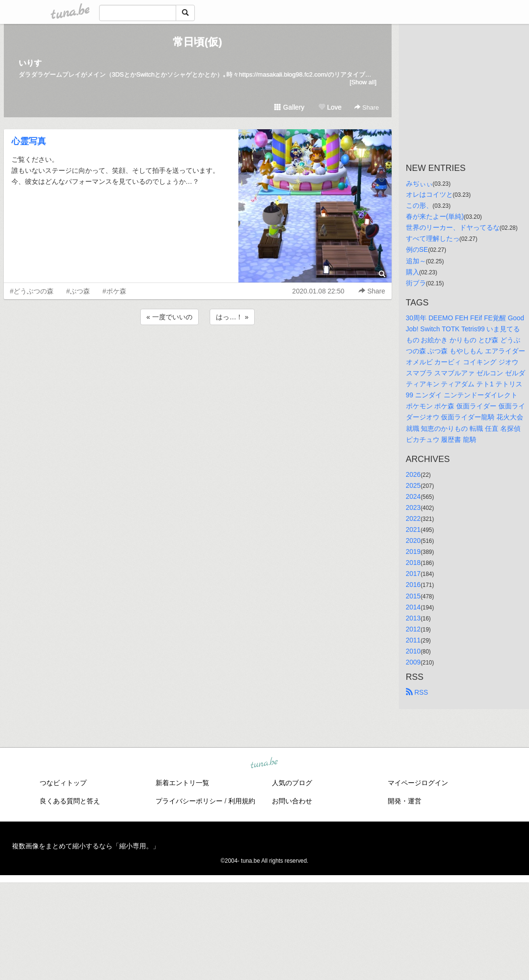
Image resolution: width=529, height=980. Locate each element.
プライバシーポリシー (189, 801)
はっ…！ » (232, 317)
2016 (413, 585)
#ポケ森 (114, 291)
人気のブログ (292, 783)
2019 (413, 552)
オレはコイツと (429, 194)
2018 (413, 563)
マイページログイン (418, 783)
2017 (413, 574)
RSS (417, 692)
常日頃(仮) (197, 42)
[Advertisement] (198, 353)
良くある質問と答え (70, 801)
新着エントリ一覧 (182, 783)
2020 (413, 541)
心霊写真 (29, 141)
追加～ (416, 261)
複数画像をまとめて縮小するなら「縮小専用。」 (86, 846)
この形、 (419, 205)
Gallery (289, 107)
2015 (413, 596)
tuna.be (264, 764)
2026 (413, 474)
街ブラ (416, 283)
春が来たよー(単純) (435, 216)
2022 (413, 518)
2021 (413, 529)
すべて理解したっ (433, 238)
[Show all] (363, 82)
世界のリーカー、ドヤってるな (453, 227)
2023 (413, 507)
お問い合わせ (292, 801)
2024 (413, 496)
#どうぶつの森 (32, 291)
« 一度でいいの (169, 317)
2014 (413, 607)
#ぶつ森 (78, 291)
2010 (413, 651)
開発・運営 (405, 801)
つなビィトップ (63, 783)
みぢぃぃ (419, 183)
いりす (30, 63)
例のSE (417, 249)
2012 (413, 629)
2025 (413, 485)
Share (366, 107)
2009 (413, 662)
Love (330, 107)
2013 (413, 618)
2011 (413, 640)
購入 (413, 272)
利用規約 (242, 801)
